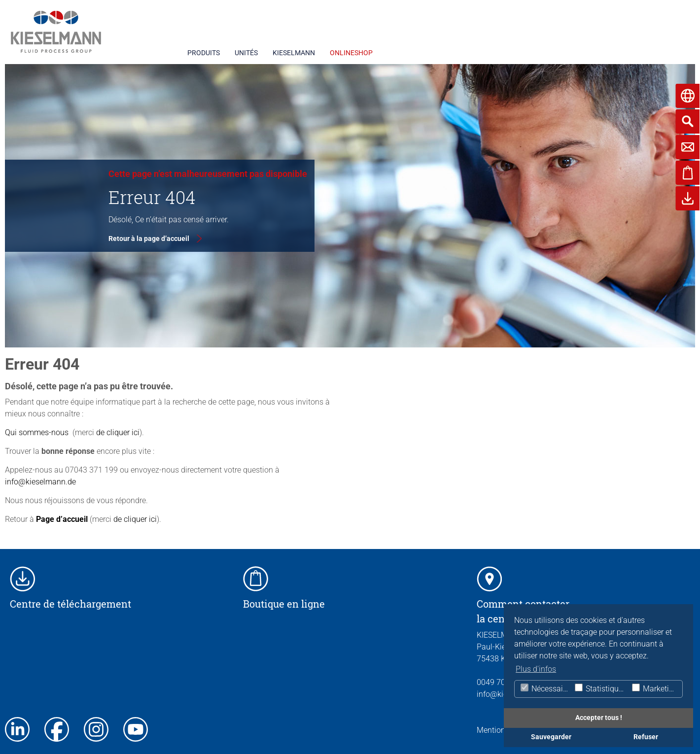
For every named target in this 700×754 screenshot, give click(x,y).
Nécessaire (544, 688)
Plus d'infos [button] (536, 669)
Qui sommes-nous (37, 432)
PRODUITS (204, 53)
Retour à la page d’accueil (149, 239)
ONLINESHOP (351, 53)
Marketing (654, 688)
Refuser (646, 737)
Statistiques (600, 688)
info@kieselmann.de (40, 482)
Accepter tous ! (599, 718)
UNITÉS (246, 53)
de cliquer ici (117, 432)
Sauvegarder (551, 737)
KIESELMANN (294, 53)
